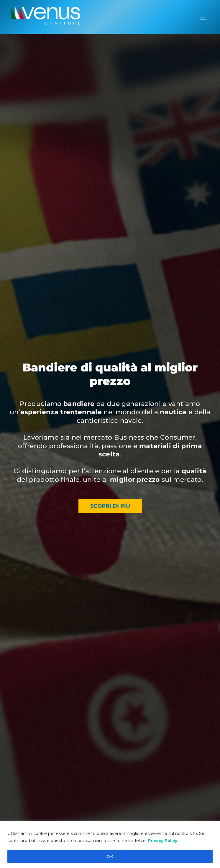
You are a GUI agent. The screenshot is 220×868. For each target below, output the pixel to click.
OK (110, 856)
